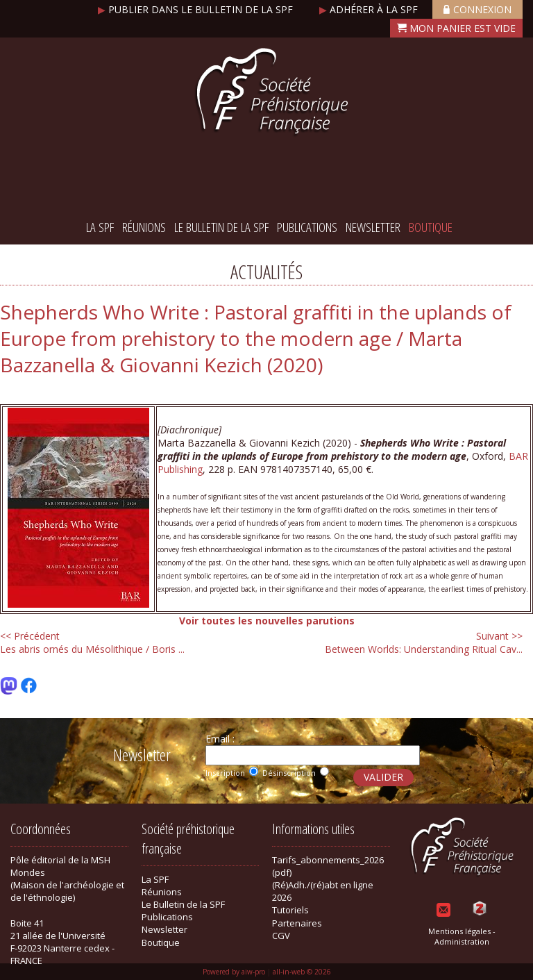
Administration (462, 941)
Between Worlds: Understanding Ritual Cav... (424, 642)
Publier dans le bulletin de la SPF (197, 9)
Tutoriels (290, 910)
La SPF (100, 227)
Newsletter (373, 227)
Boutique (431, 227)
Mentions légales (459, 931)
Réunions (144, 227)
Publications (307, 227)
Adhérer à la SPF (370, 9)
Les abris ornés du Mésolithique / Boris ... (92, 642)
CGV (281, 936)
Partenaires (297, 923)
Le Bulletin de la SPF (221, 227)
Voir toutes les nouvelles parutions (267, 621)
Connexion (477, 9)
